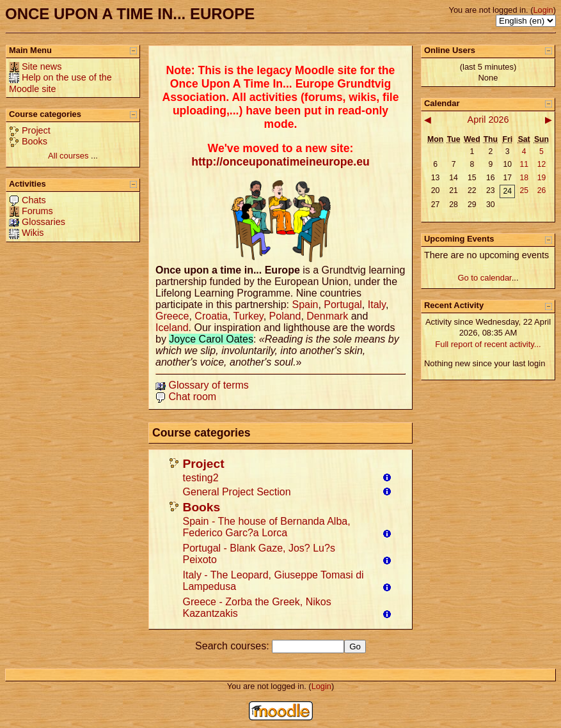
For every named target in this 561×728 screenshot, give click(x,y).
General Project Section (237, 492)
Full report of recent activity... (488, 344)
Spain (305, 305)
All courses (68, 156)
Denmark (327, 316)
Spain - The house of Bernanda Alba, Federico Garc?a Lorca (267, 527)
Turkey (249, 316)
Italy (377, 305)
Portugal (343, 305)
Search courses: (233, 646)
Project (36, 130)
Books (35, 141)
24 (507, 191)
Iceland (172, 328)
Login (543, 10)
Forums (37, 211)
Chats (34, 200)
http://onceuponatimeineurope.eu (280, 162)
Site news (42, 66)
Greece (172, 316)
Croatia (211, 316)
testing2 (201, 478)
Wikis (33, 233)
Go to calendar (484, 278)
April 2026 (488, 120)
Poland (285, 316)
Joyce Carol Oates (211, 339)
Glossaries (43, 222)
